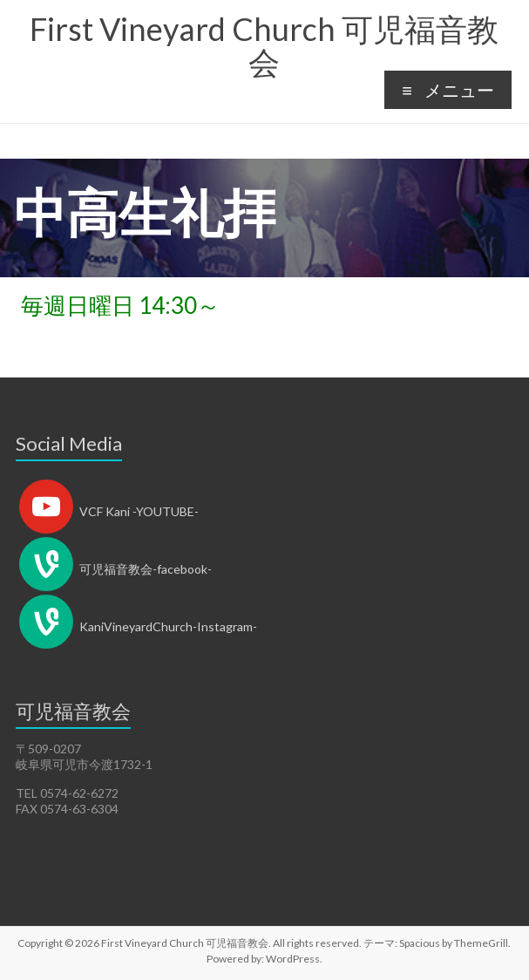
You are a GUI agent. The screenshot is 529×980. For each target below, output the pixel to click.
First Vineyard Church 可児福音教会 (264, 45)
